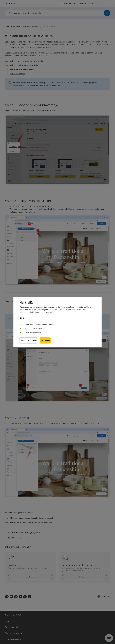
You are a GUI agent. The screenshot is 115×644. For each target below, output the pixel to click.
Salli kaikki (45, 341)
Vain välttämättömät (29, 341)
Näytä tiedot (24, 318)
